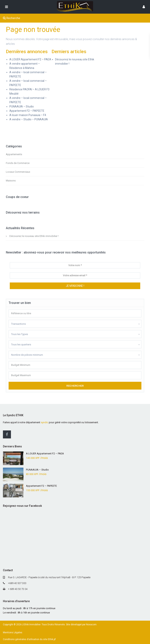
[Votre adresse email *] (75, 275)
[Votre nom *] (75, 265)
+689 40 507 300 (17, 583)
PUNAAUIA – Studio (22, 106)
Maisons (11, 181)
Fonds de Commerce (18, 163)
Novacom (91, 625)
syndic (45, 422)
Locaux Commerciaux (18, 172)
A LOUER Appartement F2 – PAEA (30, 59)
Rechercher (75, 386)
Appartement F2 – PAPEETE (27, 111)
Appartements (14, 154)
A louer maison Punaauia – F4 (28, 115)
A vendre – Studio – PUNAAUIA (29, 119)
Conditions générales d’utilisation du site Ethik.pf (29, 639)
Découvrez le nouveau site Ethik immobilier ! (34, 236)
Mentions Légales (13, 633)
